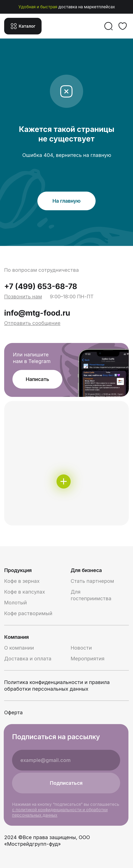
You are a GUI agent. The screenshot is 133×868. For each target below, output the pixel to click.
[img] (66, 463)
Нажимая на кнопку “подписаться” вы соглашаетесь (66, 810)
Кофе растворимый (28, 613)
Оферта (13, 712)
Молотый (16, 603)
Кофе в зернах (22, 581)
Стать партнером (92, 581)
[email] (66, 760)
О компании (19, 648)
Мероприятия (88, 659)
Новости (81, 648)
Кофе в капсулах (25, 592)
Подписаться (66, 783)
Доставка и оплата (28, 659)
